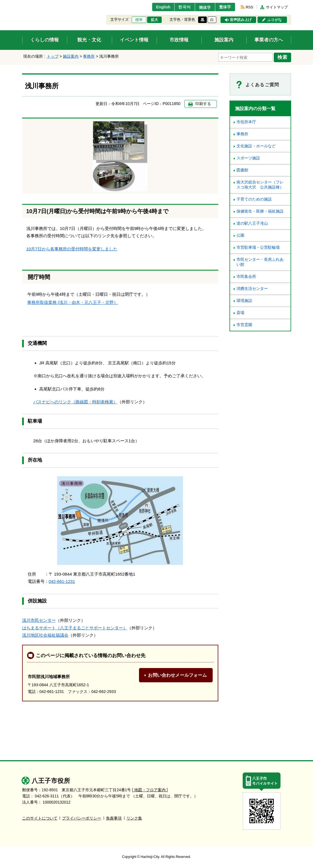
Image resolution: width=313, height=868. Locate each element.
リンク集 (134, 817)
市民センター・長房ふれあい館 (260, 261)
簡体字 (202, 8)
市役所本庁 (246, 121)
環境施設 (244, 300)
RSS (249, 7)
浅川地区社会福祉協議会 (45, 635)
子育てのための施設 (254, 198)
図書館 (242, 169)
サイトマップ (277, 7)
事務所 (89, 56)
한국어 (180, 7)
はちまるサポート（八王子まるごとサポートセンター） (75, 627)
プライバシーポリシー (82, 817)
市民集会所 (246, 276)
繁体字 (224, 7)
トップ (53, 56)
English (157, 7)
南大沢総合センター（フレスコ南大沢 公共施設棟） (260, 184)
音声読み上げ (241, 20)
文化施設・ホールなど (256, 145)
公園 (240, 235)
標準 (139, 20)
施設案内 (71, 56)
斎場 (240, 312)
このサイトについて (40, 817)
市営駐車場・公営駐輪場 (258, 247)
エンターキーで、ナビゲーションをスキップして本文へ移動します (22, 4)
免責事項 (114, 817)
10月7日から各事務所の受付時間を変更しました (72, 248)
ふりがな (275, 20)
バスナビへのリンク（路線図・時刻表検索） (75, 401)
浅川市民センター (39, 620)
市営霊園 (244, 324)
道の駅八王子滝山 (252, 223)
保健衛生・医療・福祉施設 (260, 210)
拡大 (154, 20)
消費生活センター (252, 288)
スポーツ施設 (248, 157)
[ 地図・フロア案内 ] (150, 789)
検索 (283, 57)
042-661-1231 (62, 581)
